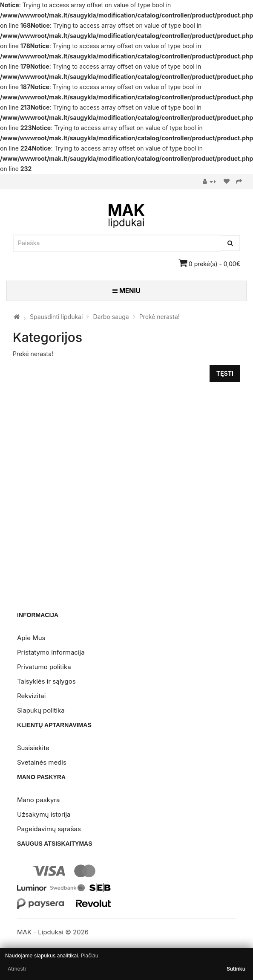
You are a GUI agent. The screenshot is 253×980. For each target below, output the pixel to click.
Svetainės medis (42, 762)
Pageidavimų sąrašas (49, 829)
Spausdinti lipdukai (56, 317)
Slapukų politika (41, 710)
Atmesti (17, 969)
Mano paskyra (38, 800)
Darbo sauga (111, 317)
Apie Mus (31, 638)
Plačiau (90, 955)
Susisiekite (33, 748)
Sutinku (236, 969)
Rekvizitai (31, 696)
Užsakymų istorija (44, 814)
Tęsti (225, 373)
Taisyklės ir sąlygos (46, 681)
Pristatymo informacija (51, 652)
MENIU (126, 291)
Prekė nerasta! (160, 317)
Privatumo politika (44, 667)
